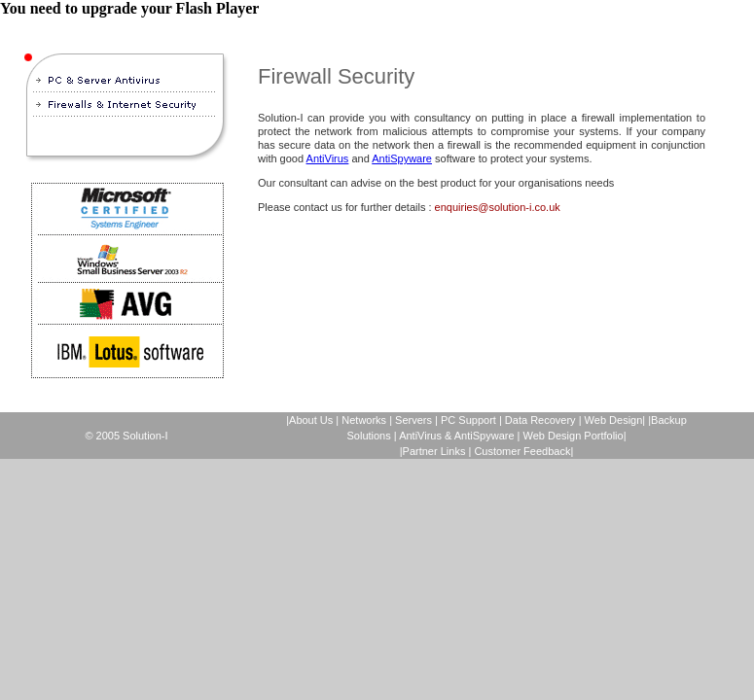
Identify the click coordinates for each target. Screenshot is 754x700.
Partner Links (434, 451)
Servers (413, 420)
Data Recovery (542, 420)
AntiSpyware (402, 158)
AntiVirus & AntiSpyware (456, 436)
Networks (364, 420)
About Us (311, 420)
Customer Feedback (522, 451)
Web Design (614, 420)
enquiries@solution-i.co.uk (498, 207)
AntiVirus (328, 158)
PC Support (468, 420)
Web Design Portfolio (574, 436)
